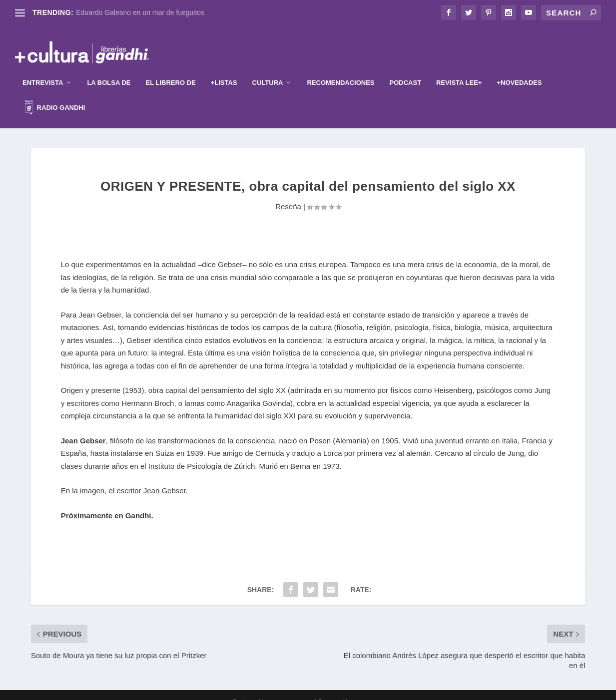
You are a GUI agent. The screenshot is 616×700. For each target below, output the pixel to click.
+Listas (224, 69)
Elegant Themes (292, 689)
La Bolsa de (109, 69)
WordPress (369, 689)
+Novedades (519, 69)
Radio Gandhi (55, 95)
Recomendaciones (340, 69)
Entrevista (43, 69)
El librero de (171, 69)
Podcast (406, 69)
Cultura (268, 69)
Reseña (288, 193)
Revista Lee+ (459, 69)
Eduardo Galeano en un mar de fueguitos (140, 12)
